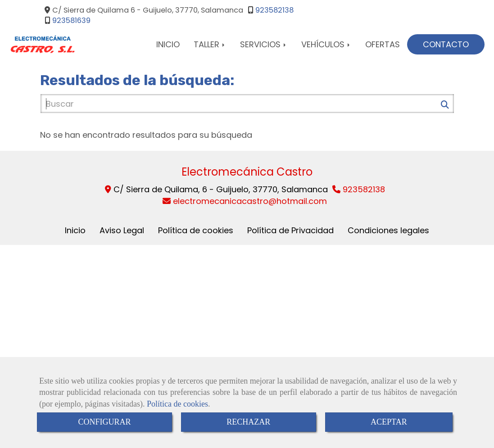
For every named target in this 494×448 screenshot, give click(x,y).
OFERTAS (383, 44)
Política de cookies (177, 404)
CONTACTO (446, 44)
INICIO (168, 44)
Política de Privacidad (290, 230)
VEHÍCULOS (326, 44)
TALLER (210, 44)
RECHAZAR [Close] (248, 422)
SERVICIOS (264, 44)
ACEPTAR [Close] (389, 422)
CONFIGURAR (104, 422)
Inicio (75, 230)
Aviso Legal (122, 230)
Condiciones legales (388, 230)
